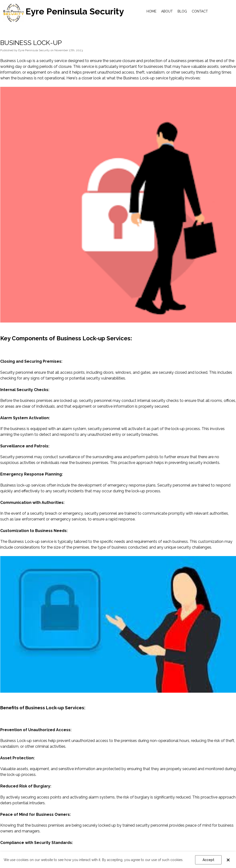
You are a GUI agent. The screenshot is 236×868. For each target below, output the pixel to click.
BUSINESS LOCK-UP (31, 43)
